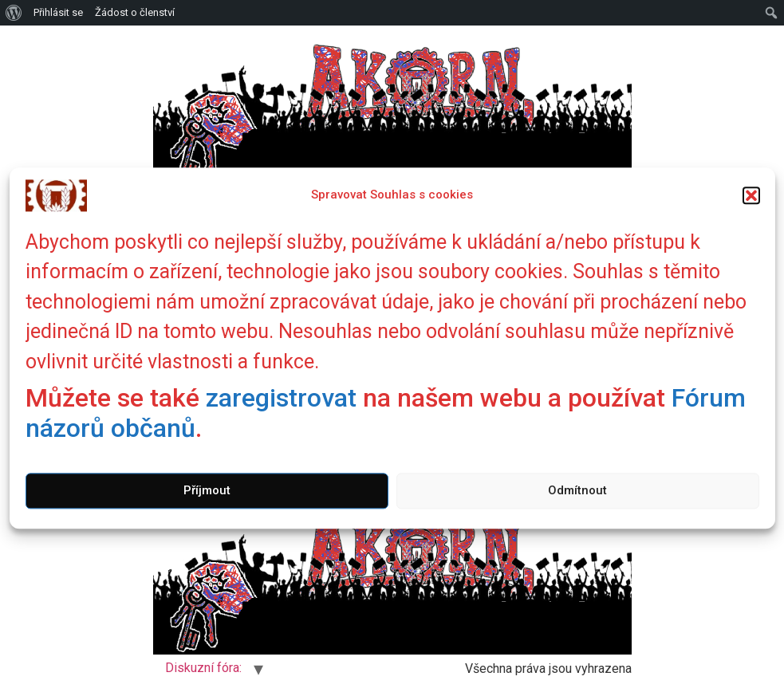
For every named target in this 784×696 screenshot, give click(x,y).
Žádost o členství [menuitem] (135, 12)
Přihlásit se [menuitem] (58, 12)
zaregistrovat (281, 398)
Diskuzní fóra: (203, 668)
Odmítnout (577, 491)
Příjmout (207, 491)
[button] (751, 195)
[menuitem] (14, 13)
